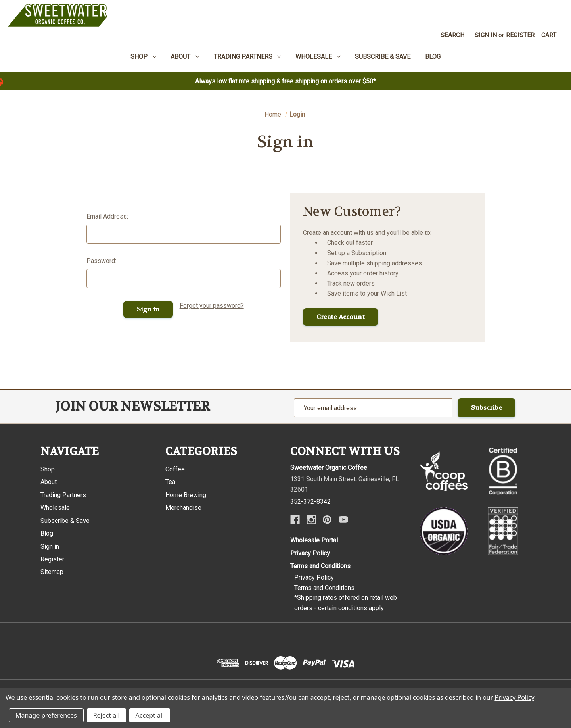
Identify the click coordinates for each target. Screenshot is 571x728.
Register (520, 35)
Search (452, 35)
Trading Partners (63, 495)
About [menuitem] (185, 57)
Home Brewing (186, 495)
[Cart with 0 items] (549, 35)
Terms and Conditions (320, 566)
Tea (170, 482)
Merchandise (183, 508)
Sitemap (52, 572)
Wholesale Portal (314, 540)
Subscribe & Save (65, 521)
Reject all (106, 715)
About (49, 482)
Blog (47, 533)
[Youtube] (343, 520)
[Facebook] (295, 520)
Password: (101, 261)
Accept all (150, 715)
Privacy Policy (310, 553)
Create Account (341, 317)
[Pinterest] (327, 520)
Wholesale (55, 508)
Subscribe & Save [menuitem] (383, 57)
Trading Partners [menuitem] (247, 57)
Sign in (486, 35)
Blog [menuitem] (433, 57)
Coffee (175, 469)
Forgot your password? (212, 306)
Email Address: (107, 216)
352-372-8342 (310, 502)
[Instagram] (311, 520)
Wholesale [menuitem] (318, 57)
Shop (48, 469)
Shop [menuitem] (143, 57)
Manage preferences (46, 715)
